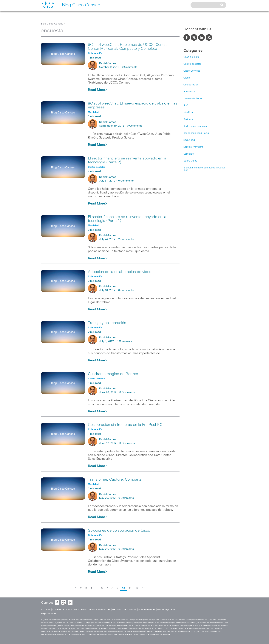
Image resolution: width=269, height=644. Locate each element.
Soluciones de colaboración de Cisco (119, 531)
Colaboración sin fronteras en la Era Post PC (125, 425)
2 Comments (126, 239)
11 (130, 588)
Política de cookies (147, 610)
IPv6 (186, 106)
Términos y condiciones (100, 610)
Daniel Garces (108, 63)
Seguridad (189, 140)
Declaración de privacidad (124, 610)
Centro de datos (193, 64)
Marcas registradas (166, 610)
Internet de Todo (193, 99)
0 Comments (130, 67)
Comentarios (58, 610)
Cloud (187, 78)
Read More (98, 90)
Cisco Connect (192, 71)
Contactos (46, 610)
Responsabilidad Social (196, 133)
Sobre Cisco (190, 161)
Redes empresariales (195, 126)
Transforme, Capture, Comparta (115, 479)
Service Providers (193, 147)
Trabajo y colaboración (107, 323)
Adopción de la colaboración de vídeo (120, 272)
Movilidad (189, 112)
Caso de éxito (191, 57)
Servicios (189, 154)
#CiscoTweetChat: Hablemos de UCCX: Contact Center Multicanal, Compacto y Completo (128, 47)
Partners (188, 119)
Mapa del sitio (81, 610)
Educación (189, 92)
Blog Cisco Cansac (52, 24)
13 (144, 588)
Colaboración (191, 85)
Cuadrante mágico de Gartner (113, 374)
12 (137, 588)
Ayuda (69, 610)
